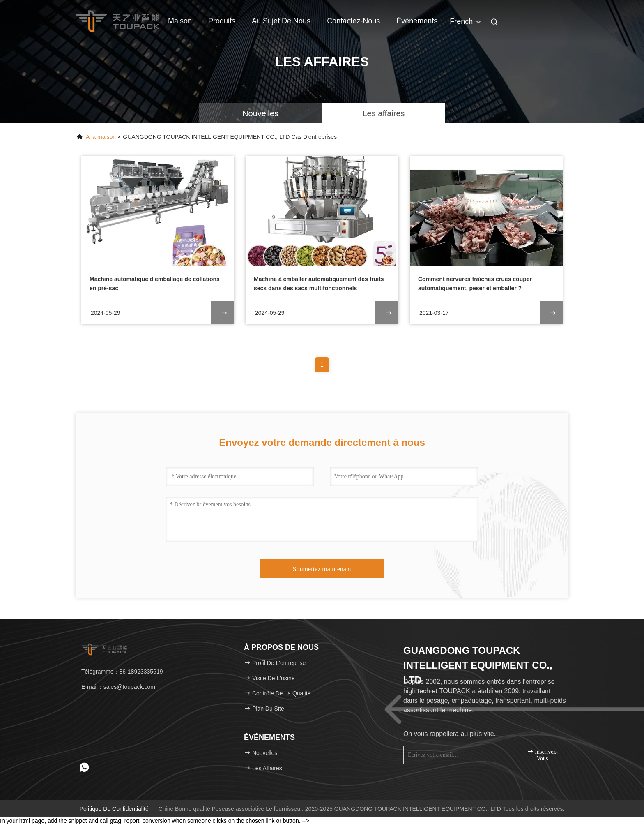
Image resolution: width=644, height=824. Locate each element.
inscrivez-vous (542, 755)
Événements (417, 21)
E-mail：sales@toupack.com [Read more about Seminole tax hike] (118, 687)
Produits (222, 21)
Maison (180, 21)
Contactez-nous (353, 21)
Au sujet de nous (281, 21)
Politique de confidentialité (114, 809)
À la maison (101, 137)
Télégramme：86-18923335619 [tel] (122, 672)
